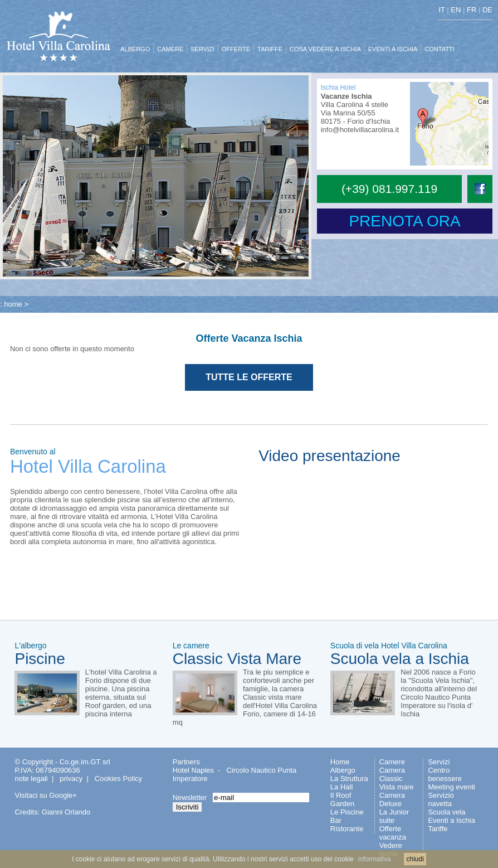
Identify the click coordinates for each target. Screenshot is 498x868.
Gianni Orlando (66, 812)
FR (472, 10)
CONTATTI (439, 49)
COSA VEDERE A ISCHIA (325, 49)
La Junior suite (394, 816)
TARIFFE (270, 49)
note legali (31, 779)
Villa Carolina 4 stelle (355, 105)
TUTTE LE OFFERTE (249, 377)
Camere (392, 762)
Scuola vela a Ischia (400, 659)
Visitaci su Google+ (45, 795)
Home (340, 762)
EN (456, 10)
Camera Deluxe (392, 799)
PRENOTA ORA (404, 221)
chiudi (415, 859)
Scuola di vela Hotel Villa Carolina (389, 646)
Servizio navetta (441, 799)
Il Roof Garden (342, 799)
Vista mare (397, 787)
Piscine (40, 659)
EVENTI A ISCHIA (393, 49)
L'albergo (30, 646)
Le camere (191, 646)
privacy (71, 779)
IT (441, 10)
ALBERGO (135, 49)
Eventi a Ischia (451, 820)
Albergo (343, 770)
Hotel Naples (193, 770)
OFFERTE (236, 49)
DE (487, 10)
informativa (375, 859)
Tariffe (438, 829)
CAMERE (170, 49)
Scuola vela (446, 812)
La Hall (341, 787)
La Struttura (349, 779)
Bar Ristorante (347, 825)
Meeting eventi (451, 787)
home (13, 304)
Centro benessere (445, 774)
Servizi (439, 762)
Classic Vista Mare (237, 659)
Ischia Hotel (338, 88)
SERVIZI (202, 49)
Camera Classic (392, 774)
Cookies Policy (118, 779)
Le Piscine (347, 812)
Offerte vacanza (393, 833)
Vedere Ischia (391, 850)
